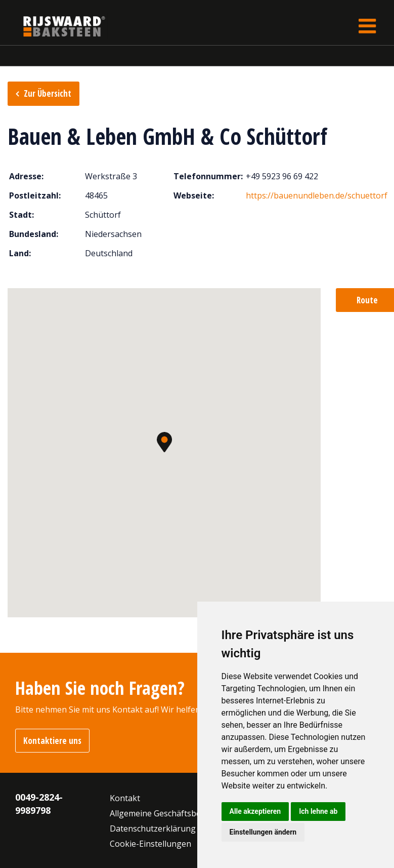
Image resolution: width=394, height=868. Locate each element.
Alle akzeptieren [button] (255, 811)
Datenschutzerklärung (153, 828)
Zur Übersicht (48, 93)
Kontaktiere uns (52, 741)
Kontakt (125, 798)
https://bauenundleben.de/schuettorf (317, 195)
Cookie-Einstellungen (150, 844)
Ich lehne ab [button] (318, 811)
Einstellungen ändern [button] (263, 832)
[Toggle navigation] (367, 26)
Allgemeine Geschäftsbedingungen (176, 813)
